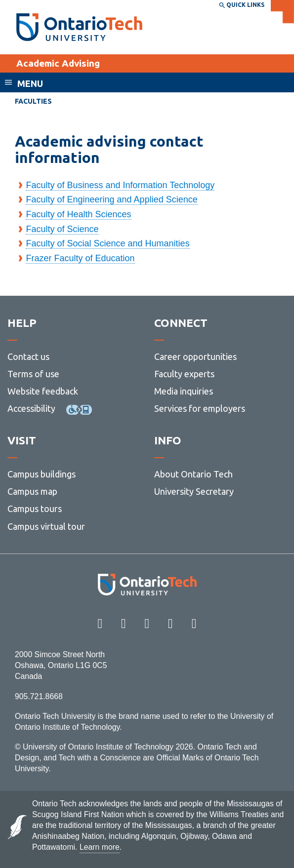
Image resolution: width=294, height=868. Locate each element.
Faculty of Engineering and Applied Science (111, 199)
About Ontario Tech (193, 474)
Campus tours (35, 509)
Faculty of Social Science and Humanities (107, 243)
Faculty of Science (62, 229)
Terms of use (33, 374)
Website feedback (43, 391)
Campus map (32, 491)
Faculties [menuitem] (33, 101)
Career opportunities (195, 356)
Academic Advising (58, 63)
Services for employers (200, 408)
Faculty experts (184, 374)
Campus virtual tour (46, 526)
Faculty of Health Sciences (78, 214)
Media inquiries (184, 391)
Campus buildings (42, 474)
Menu (30, 83)
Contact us (28, 356)
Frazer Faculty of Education (80, 258)
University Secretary (194, 491)
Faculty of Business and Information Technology (120, 185)
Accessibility (31, 408)
